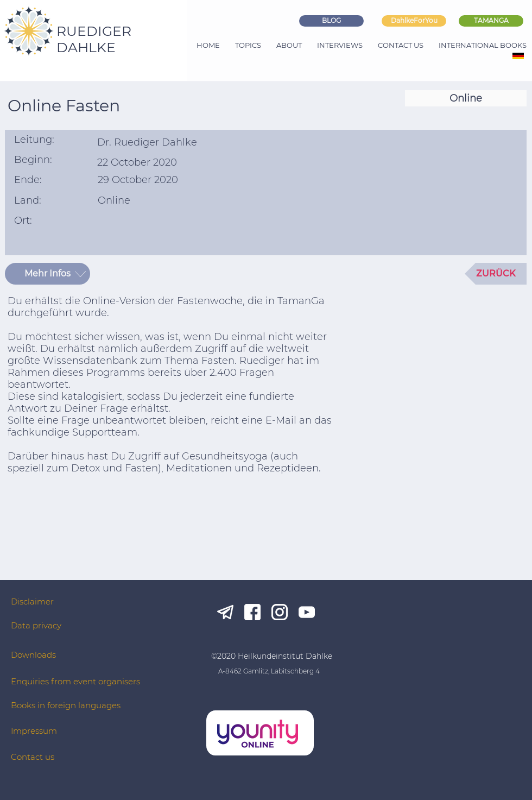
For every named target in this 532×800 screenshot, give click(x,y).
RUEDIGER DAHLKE (94, 39)
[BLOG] (331, 21)
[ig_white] (280, 612)
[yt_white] (307, 612)
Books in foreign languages (66, 705)
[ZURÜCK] (496, 274)
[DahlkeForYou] (414, 21)
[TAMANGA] (491, 21)
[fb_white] (252, 612)
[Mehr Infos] (47, 274)
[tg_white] (225, 612)
